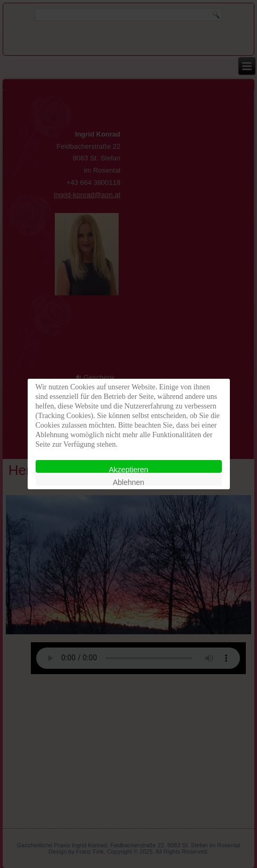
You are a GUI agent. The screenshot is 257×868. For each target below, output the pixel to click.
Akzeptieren (129, 469)
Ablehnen (128, 482)
